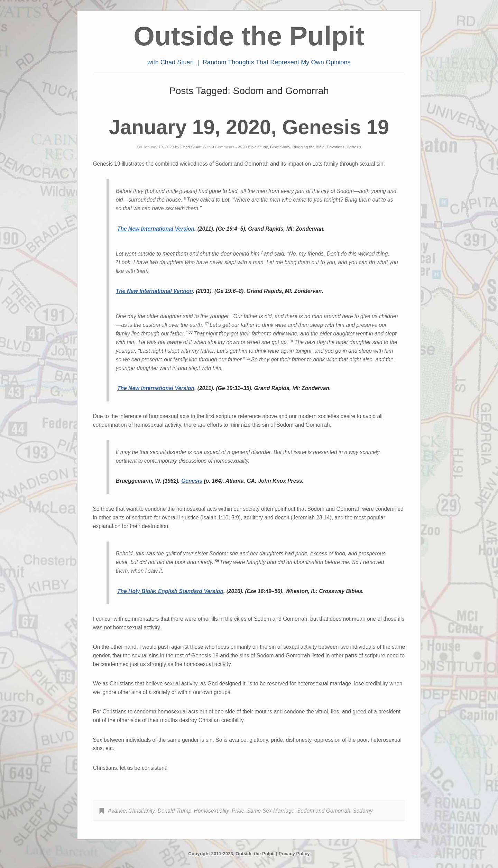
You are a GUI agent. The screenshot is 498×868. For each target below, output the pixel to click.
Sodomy (363, 811)
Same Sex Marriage (271, 811)
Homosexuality (212, 811)
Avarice (117, 811)
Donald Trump (175, 811)
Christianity (142, 811)
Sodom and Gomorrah (324, 811)
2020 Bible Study (253, 147)
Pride (238, 811)
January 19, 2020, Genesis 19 (249, 127)
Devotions (336, 147)
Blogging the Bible (309, 147)
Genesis (354, 147)
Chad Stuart (191, 147)
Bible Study (280, 147)
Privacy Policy (294, 854)
